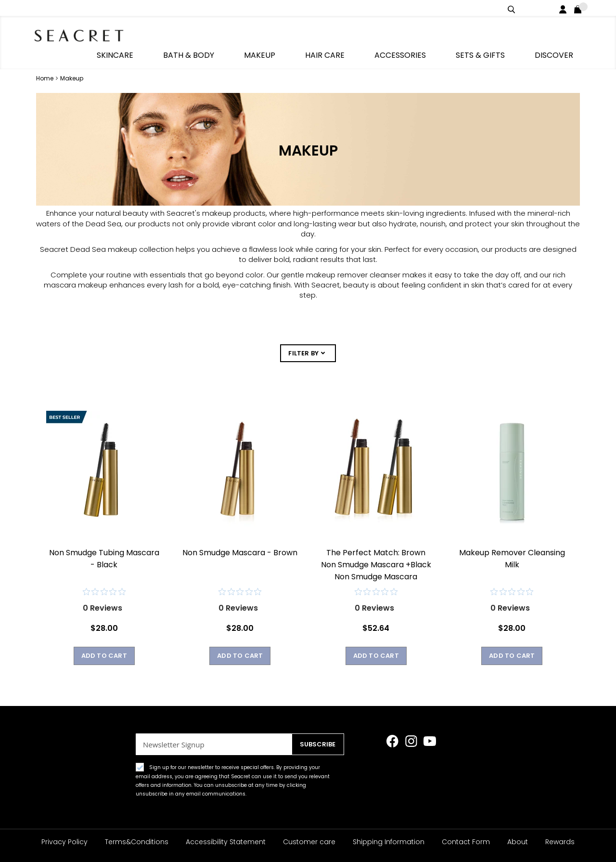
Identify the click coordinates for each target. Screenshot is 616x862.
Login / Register (565, 8)
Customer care (309, 842)
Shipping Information (389, 842)
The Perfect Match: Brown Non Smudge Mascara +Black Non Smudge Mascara (376, 550)
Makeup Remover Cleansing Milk (512, 544)
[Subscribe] (315, 744)
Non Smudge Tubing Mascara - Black (104, 544)
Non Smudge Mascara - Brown (240, 538)
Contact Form (466, 842)
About (518, 842)
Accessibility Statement (226, 842)
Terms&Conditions (137, 842)
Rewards (560, 842)
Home (45, 59)
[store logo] (87, 34)
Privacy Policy (64, 842)
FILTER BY (303, 334)
